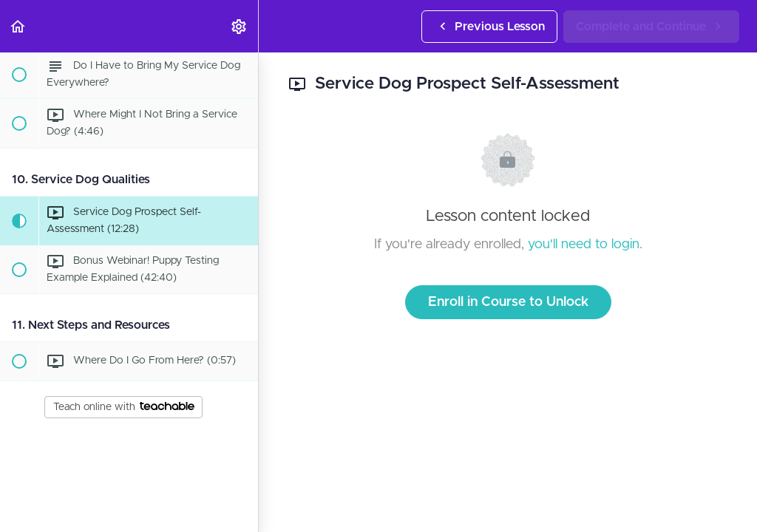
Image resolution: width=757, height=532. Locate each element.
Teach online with (124, 407)
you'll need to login (584, 245)
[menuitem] (240, 26)
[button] (18, 26)
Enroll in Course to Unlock (508, 302)
